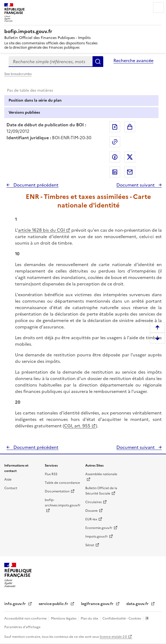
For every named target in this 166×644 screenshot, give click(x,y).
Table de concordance (62, 483)
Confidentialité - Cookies (122, 618)
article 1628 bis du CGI (41, 230)
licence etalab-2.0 (113, 637)
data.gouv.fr (138, 604)
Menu (158, 8)
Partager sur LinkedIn (115, 172)
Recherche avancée (133, 60)
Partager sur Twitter (130, 157)
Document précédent (35, 185)
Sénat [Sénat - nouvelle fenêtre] (90, 545)
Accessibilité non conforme (26, 618)
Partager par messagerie (130, 172)
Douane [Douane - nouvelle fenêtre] (91, 511)
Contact (11, 488)
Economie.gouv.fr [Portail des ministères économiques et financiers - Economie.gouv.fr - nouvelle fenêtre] (99, 528)
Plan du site (90, 618)
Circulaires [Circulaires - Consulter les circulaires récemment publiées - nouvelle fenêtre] (93, 502)
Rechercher (98, 62)
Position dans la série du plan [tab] (35, 100)
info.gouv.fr (16, 604)
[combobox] (51, 62)
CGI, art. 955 (77, 426)
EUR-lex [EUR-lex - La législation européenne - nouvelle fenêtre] (91, 519)
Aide (8, 480)
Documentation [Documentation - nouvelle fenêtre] (57, 491)
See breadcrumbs (18, 74)
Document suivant (136, 185)
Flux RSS (51, 474)
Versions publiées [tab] (24, 112)
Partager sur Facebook (115, 157)
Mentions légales (64, 618)
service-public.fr (54, 604)
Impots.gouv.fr (97, 536)
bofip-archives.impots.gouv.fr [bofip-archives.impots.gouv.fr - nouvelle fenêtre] (63, 503)
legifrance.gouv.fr (98, 604)
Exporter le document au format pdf (115, 127)
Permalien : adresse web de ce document (115, 142)
